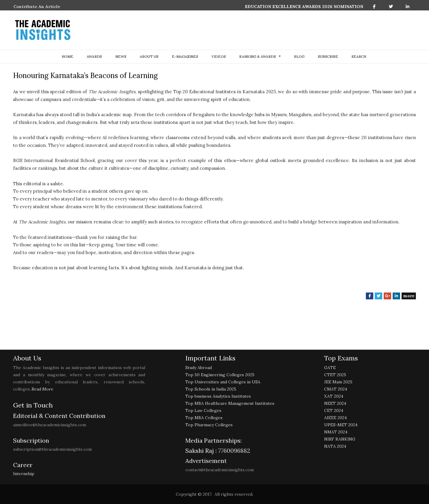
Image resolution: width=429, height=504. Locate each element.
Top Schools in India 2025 (211, 389)
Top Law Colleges (203, 410)
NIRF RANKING (340, 439)
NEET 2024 (335, 403)
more (409, 296)
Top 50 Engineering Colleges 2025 (220, 375)
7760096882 (233, 451)
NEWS (121, 56)
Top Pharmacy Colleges (209, 425)
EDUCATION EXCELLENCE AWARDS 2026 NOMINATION (304, 7)
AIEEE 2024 (335, 418)
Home (67, 56)
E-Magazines (185, 56)
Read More (42, 389)
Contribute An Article (37, 7)
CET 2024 (334, 410)
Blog (299, 56)
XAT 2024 (334, 396)
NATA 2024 (335, 446)
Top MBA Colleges (204, 418)
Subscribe (328, 56)
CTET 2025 (335, 375)
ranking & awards (258, 56)
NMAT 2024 (336, 432)
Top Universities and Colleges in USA (223, 382)
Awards (94, 56)
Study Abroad (199, 368)
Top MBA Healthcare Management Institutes (230, 403)
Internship (24, 474)
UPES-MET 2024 (341, 425)
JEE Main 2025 (338, 382)
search (359, 56)
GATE (330, 368)
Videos (219, 56)
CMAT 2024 (336, 389)
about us (149, 56)
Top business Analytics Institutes (218, 396)
